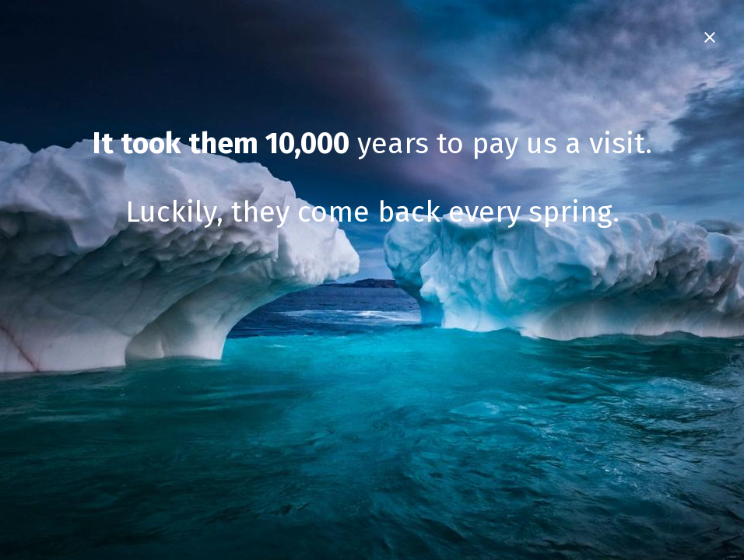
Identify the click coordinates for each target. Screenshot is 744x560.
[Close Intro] (710, 37)
